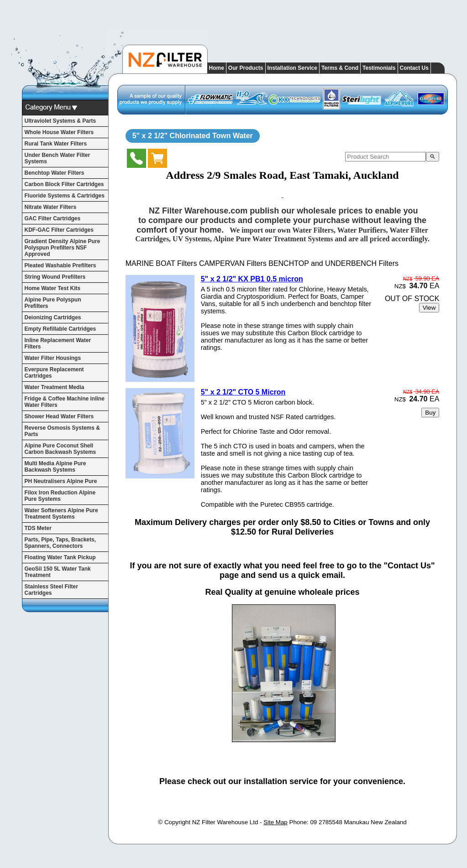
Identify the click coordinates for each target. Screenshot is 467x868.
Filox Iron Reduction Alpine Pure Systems (60, 496)
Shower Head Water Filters (59, 416)
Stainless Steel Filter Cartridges (51, 590)
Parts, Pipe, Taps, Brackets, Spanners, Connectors (60, 543)
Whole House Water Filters (59, 132)
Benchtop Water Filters (55, 173)
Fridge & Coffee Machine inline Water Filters (65, 402)
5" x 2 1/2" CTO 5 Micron (243, 392)
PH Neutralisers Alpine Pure (61, 481)
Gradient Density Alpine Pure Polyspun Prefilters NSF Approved (63, 248)
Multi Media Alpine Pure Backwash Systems (55, 467)
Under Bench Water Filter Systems (58, 158)
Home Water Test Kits (53, 288)
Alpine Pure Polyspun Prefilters (53, 303)
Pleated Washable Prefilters (60, 265)
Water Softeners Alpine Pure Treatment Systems (61, 514)
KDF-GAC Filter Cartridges (59, 230)
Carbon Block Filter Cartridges (64, 184)
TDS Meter (38, 528)
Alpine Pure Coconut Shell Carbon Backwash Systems (60, 449)
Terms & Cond (340, 68)
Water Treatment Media (55, 387)
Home (217, 68)
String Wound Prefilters (55, 277)
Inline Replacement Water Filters (58, 343)
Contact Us (414, 68)
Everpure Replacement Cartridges (54, 373)
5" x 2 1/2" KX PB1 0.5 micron (252, 279)
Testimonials (379, 68)
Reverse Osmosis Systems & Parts (62, 431)
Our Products (246, 68)
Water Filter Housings (53, 358)
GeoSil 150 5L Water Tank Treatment (58, 572)
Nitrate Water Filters (51, 207)
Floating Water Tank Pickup (60, 557)
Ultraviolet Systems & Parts (60, 121)
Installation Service (292, 68)
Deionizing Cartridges (53, 317)
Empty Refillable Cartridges (60, 329)
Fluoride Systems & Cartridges (65, 196)
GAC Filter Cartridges (53, 218)
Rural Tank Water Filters (56, 144)
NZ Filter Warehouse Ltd (225, 822)
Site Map (275, 822)
